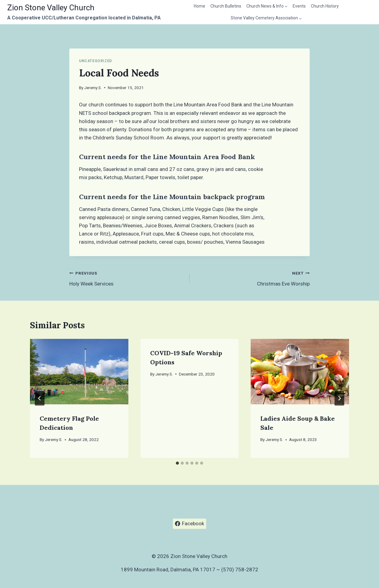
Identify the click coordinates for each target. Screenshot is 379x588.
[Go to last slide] (40, 398)
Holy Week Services (127, 278)
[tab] (177, 463)
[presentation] (79, 372)
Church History (325, 6)
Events (299, 6)
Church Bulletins (226, 6)
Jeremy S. (93, 88)
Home (199, 6)
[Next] (339, 398)
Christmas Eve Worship (252, 278)
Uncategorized (96, 61)
